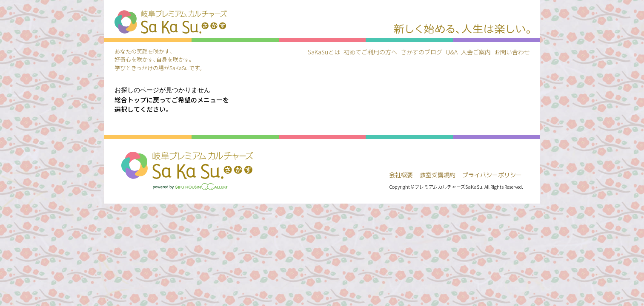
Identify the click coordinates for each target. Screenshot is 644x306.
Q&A (452, 52)
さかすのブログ (421, 52)
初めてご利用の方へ (370, 52)
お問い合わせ (512, 52)
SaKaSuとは (324, 52)
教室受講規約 (438, 175)
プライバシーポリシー (492, 175)
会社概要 (401, 175)
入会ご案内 (476, 52)
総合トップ (130, 100)
